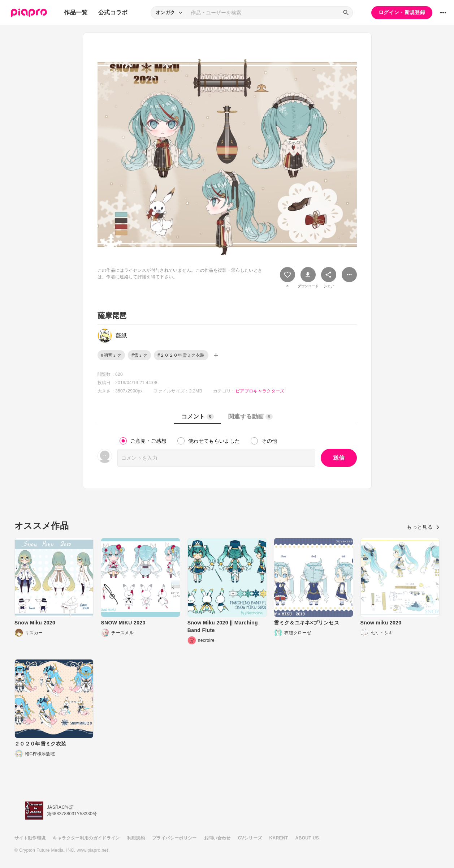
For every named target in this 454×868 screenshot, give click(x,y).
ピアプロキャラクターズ (260, 391)
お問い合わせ (217, 838)
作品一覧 (76, 12)
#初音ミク (111, 355)
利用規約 (136, 838)
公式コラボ (113, 12)
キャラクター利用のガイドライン (86, 838)
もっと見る (423, 527)
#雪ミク (139, 355)
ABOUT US (307, 838)
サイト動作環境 (30, 838)
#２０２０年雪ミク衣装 (181, 355)
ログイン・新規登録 (402, 12)
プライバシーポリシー (174, 838)
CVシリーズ (250, 838)
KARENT (279, 838)
